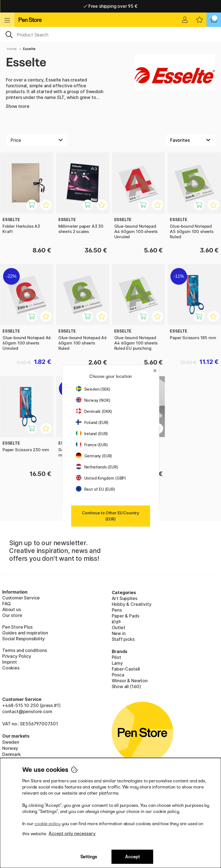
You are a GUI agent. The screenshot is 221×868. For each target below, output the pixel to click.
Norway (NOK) (93, 400)
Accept (132, 857)
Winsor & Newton (130, 681)
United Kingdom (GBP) (101, 478)
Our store (12, 615)
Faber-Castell (126, 669)
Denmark (12, 754)
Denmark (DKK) (94, 411)
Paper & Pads (126, 616)
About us (12, 609)
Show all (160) (126, 686)
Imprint (10, 662)
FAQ (6, 604)
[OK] (110, 34)
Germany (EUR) (94, 456)
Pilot (116, 657)
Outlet (119, 628)
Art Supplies (125, 598)
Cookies (11, 668)
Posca (118, 675)
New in (119, 633)
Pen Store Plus (17, 627)
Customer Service (21, 598)
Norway (10, 748)
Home (12, 49)
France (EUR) (92, 445)
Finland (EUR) (92, 422)
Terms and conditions (24, 650)
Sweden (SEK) (93, 389)
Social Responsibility (23, 639)
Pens (117, 610)
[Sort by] (190, 140)
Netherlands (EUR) (97, 467)
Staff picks (123, 639)
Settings (89, 857)
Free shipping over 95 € (110, 6)
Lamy (117, 663)
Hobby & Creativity (132, 604)
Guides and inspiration (25, 633)
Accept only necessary (72, 833)
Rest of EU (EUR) (95, 489)
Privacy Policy (17, 656)
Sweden (11, 742)
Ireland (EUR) (92, 434)
